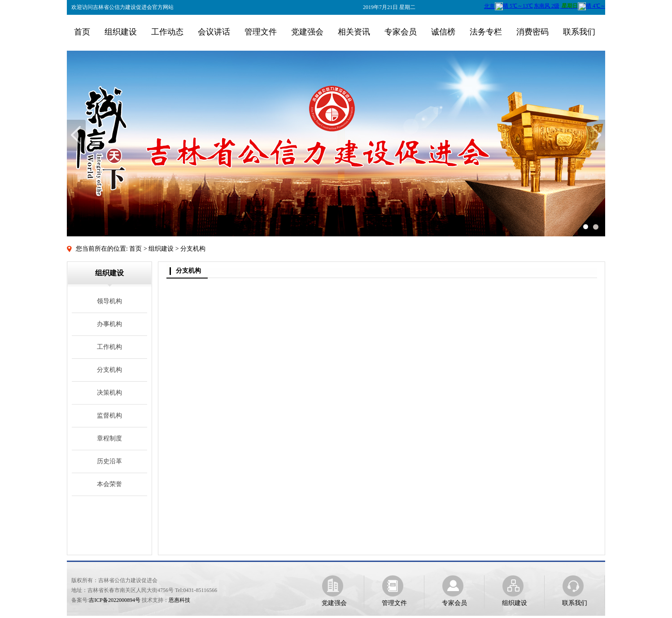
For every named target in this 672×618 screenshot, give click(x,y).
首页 (82, 32)
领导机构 (109, 301)
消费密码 (532, 32)
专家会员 (401, 32)
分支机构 (109, 370)
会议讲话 (214, 32)
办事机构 (109, 324)
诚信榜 (443, 32)
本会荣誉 (109, 484)
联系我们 (579, 32)
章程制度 (109, 438)
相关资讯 (354, 32)
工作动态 (167, 32)
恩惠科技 (179, 600)
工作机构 (109, 347)
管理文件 (261, 32)
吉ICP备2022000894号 (115, 600)
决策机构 (109, 393)
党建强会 (307, 32)
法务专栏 (486, 32)
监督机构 (109, 416)
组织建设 (121, 32)
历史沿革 (109, 461)
